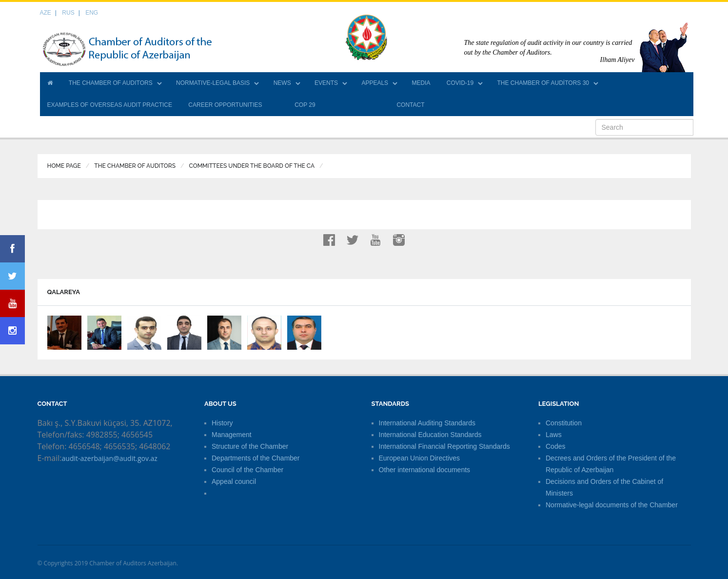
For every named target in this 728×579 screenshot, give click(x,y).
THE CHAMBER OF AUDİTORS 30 (543, 83)
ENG (92, 13)
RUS (68, 13)
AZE (46, 13)
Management (232, 435)
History (222, 423)
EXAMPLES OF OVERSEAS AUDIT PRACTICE (110, 105)
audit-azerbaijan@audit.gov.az (110, 458)
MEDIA (421, 83)
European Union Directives (420, 458)
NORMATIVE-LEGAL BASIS (213, 83)
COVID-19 (460, 83)
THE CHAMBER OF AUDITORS (111, 83)
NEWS (282, 83)
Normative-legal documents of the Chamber (612, 505)
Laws (554, 435)
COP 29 (305, 105)
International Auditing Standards (427, 423)
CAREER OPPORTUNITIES (225, 105)
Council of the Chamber (247, 470)
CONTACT (410, 105)
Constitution (564, 423)
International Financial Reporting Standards (444, 446)
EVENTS (326, 83)
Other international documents (425, 470)
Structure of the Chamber (250, 446)
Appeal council (234, 481)
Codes (555, 446)
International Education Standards (430, 435)
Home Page (64, 166)
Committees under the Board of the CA (252, 166)
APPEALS (375, 83)
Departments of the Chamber (256, 458)
